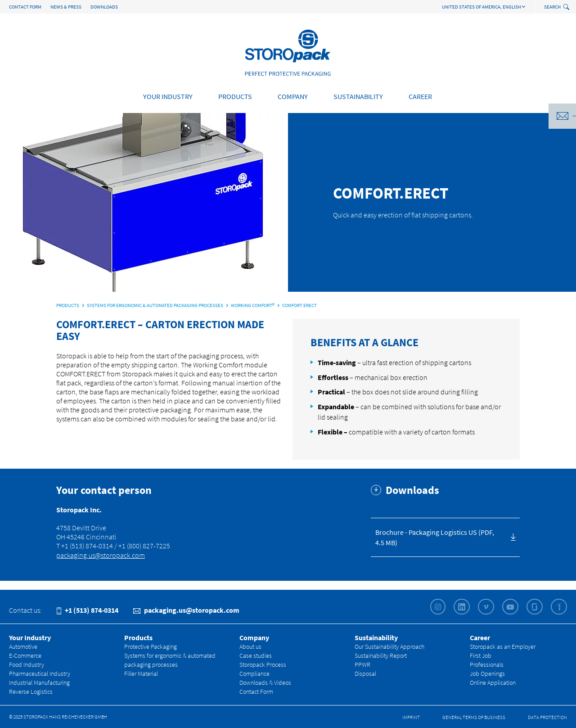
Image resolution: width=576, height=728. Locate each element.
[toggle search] (567, 7)
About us (250, 647)
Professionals (487, 665)
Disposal (365, 674)
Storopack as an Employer (503, 647)
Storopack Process (263, 665)
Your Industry (168, 96)
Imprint (411, 717)
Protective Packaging (151, 647)
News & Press (66, 7)
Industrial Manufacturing (39, 683)
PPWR (362, 665)
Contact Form (25, 7)
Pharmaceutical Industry (40, 674)
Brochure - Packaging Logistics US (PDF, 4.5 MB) (435, 537)
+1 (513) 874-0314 (88, 610)
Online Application (493, 683)
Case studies (256, 656)
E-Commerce (25, 656)
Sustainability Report (381, 656)
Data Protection (547, 717)
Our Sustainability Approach (389, 647)
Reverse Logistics (31, 692)
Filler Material (141, 674)
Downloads (104, 7)
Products (235, 96)
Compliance (254, 674)
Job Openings (487, 674)
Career (420, 96)
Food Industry (27, 665)
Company (293, 96)
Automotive (23, 647)
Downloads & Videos (265, 683)
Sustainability (358, 96)
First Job (481, 656)
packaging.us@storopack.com (101, 555)
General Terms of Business (474, 717)
